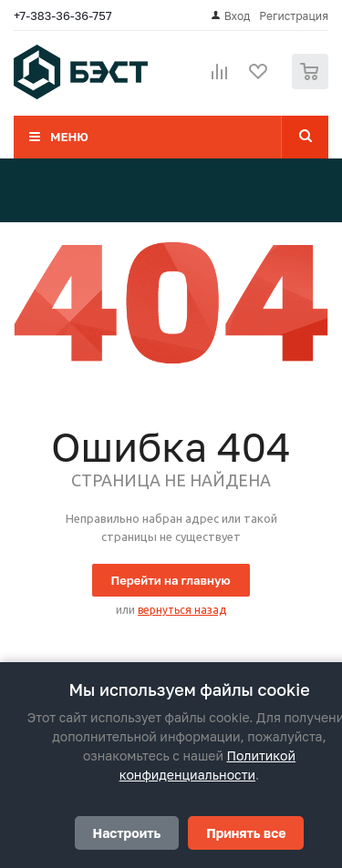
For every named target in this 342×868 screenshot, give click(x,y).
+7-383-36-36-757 (63, 15)
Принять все (246, 833)
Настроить (127, 833)
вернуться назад (182, 610)
